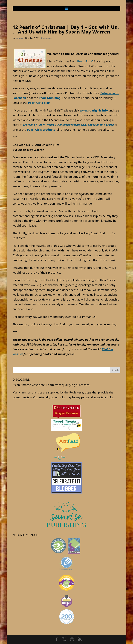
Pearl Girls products (41, 130)
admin (19, 38)
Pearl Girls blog (50, 98)
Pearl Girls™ (86, 61)
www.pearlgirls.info (94, 110)
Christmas (47, 38)
